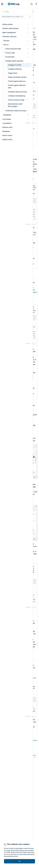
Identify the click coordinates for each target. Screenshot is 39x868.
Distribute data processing (17, 92)
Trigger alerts (13, 73)
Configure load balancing (17, 96)
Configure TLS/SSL (15, 65)
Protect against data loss (17, 81)
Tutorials (6, 41)
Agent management (9, 33)
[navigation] (28, 24)
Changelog (6, 131)
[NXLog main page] (13, 4)
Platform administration (10, 28)
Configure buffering (15, 69)
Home (7, 12)
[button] (4, 4)
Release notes (7, 127)
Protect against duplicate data (17, 86)
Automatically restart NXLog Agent (15, 105)
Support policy (7, 139)
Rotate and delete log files (17, 77)
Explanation (7, 115)
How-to (6, 45)
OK (19, 861)
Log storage (7, 119)
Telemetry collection (9, 37)
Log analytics (7, 123)
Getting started (7, 24)
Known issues (7, 135)
